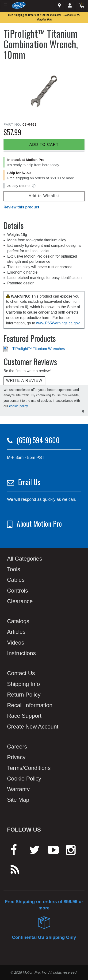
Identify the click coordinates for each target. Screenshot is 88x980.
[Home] (19, 5)
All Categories (25, 559)
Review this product (21, 207)
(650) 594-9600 (38, 440)
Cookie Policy (24, 779)
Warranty (18, 789)
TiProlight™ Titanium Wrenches (39, 349)
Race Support (24, 716)
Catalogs (18, 621)
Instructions (21, 653)
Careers (17, 747)
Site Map (18, 800)
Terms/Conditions (29, 768)
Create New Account (33, 727)
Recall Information (30, 705)
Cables (16, 580)
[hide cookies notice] (83, 412)
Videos (16, 643)
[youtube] (53, 852)
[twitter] (34, 852)
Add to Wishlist (44, 196)
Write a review (24, 380)
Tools (14, 569)
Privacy (16, 757)
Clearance (20, 601)
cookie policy (18, 406)
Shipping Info (23, 684)
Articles (16, 632)
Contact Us (21, 673)
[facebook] (14, 852)
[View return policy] (34, 186)
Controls (17, 591)
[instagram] (71, 852)
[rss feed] (15, 872)
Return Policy (24, 695)
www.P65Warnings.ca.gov (58, 323)
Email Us (29, 482)
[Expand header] (6, 5)
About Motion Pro (39, 524)
